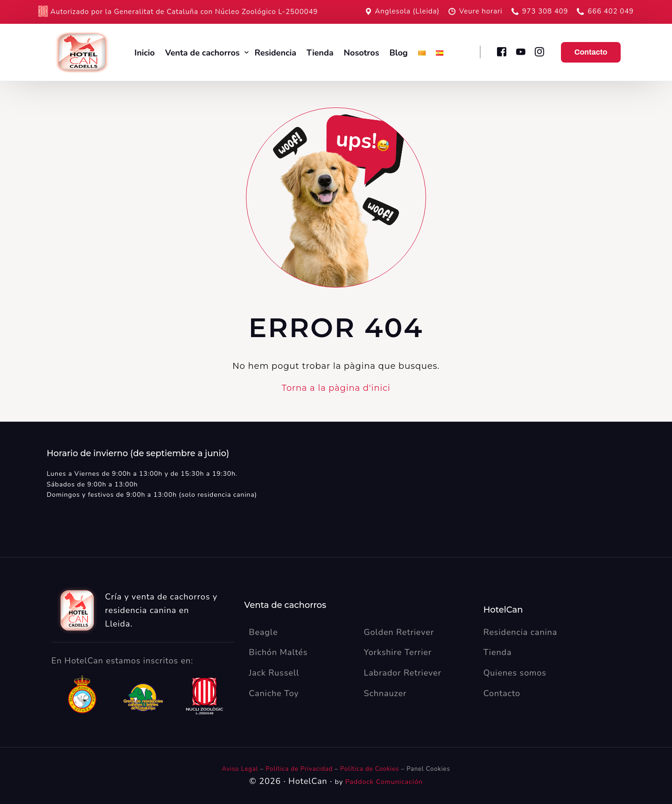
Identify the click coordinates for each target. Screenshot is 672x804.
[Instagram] (540, 51)
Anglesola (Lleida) (407, 11)
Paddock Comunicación (384, 782)
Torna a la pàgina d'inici (336, 388)
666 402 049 (611, 11)
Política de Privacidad (300, 769)
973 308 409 (545, 11)
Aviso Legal (240, 769)
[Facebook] (501, 51)
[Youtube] (521, 51)
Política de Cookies (370, 769)
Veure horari (481, 11)
